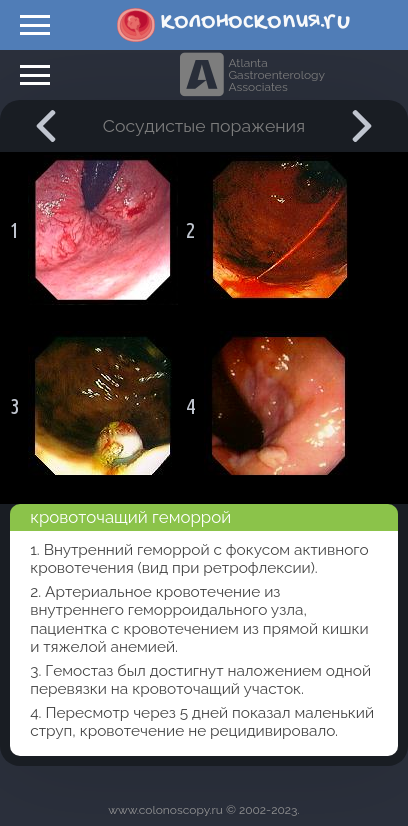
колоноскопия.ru (255, 21)
